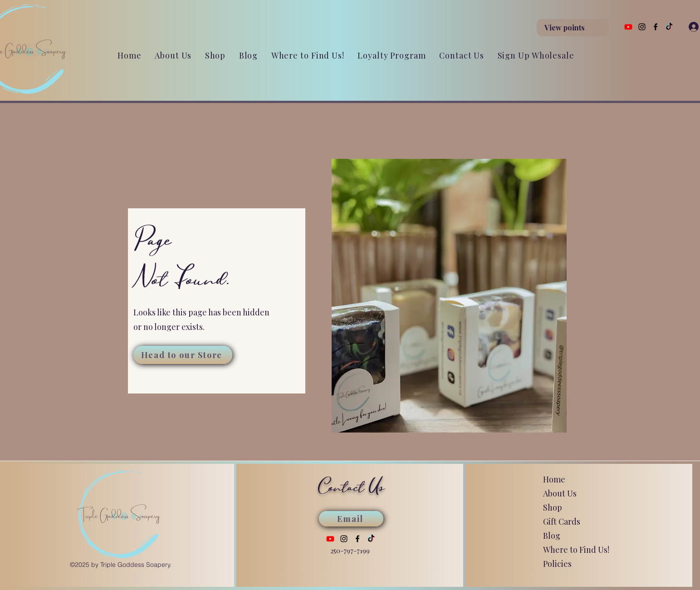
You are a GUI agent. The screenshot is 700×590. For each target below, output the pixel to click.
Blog (552, 536)
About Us (560, 493)
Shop (553, 507)
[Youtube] (628, 27)
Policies (557, 564)
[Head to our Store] (183, 355)
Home (554, 479)
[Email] (351, 519)
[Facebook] (656, 27)
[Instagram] (642, 27)
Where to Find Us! (576, 550)
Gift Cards (562, 521)
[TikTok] (669, 27)
